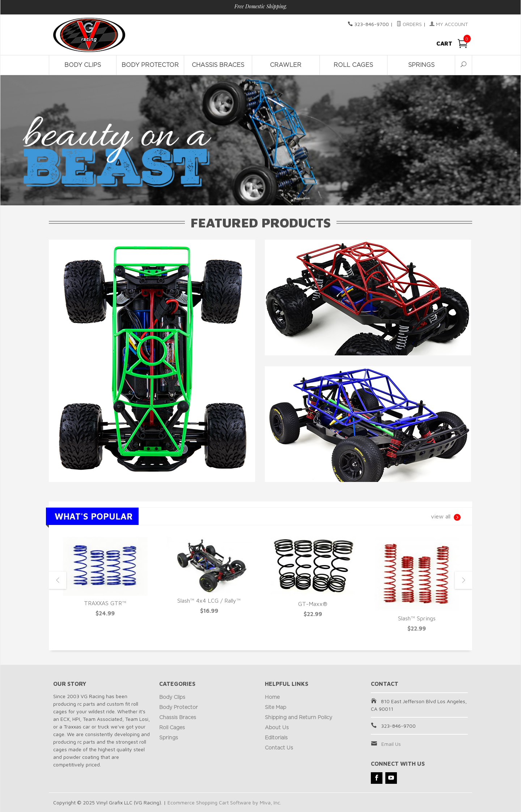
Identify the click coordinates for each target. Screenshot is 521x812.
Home (272, 697)
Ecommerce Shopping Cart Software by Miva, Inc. (224, 802)
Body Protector (150, 65)
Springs (421, 65)
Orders (409, 24)
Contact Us (279, 748)
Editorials (276, 738)
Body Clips (83, 65)
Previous (58, 580)
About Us (277, 728)
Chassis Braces (218, 65)
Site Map (276, 708)
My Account (449, 24)
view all (446, 517)
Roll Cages (353, 65)
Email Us (391, 744)
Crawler (286, 65)
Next (463, 580)
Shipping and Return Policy (298, 718)
